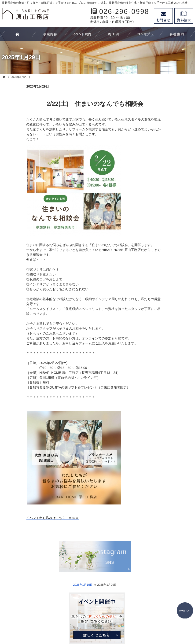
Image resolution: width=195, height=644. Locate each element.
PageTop (183, 584)
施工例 (157, 211)
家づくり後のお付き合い (170, 239)
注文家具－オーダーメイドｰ (170, 180)
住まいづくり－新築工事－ (170, 157)
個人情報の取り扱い (167, 297)
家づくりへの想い (165, 230)
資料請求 (184, 16)
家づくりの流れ (163, 191)
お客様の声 (160, 220)
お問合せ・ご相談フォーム (165, 604)
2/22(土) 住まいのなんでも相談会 (71, 104)
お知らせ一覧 (162, 287)
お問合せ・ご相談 (165, 278)
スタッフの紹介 (163, 268)
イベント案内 (162, 201)
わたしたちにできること (170, 145)
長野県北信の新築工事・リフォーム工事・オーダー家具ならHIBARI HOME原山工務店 (107, 623)
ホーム (157, 135)
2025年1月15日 (59, 585)
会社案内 (158, 249)
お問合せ (163, 16)
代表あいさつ (162, 259)
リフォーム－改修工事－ (170, 168)
